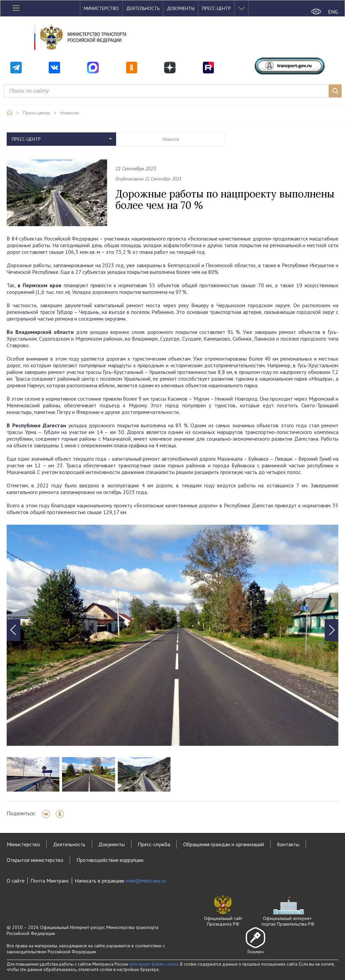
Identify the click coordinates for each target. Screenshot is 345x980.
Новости (69, 113)
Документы (181, 8)
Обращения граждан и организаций (224, 844)
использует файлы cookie (154, 964)
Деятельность (143, 8)
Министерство (101, 8)
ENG (333, 12)
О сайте (16, 881)
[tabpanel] (172, 635)
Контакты (288, 844)
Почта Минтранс (50, 881)
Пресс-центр (216, 8)
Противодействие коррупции (110, 860)
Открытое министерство (35, 860)
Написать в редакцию (120, 881)
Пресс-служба (154, 844)
